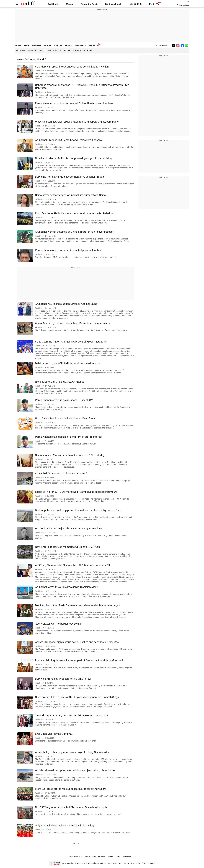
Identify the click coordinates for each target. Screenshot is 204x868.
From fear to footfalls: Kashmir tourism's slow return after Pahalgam (75, 213)
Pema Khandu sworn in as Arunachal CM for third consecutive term (74, 103)
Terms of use (141, 863)
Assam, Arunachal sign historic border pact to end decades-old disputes (77, 642)
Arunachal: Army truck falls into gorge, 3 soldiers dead (67, 587)
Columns (53, 51)
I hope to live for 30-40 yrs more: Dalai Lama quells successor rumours (76, 492)
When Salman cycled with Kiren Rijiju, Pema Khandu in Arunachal (73, 323)
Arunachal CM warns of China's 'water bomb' (61, 474)
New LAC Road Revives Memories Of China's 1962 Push (67, 547)
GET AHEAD (81, 46)
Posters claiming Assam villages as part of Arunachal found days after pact (79, 660)
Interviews (65, 51)
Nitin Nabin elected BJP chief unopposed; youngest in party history (74, 158)
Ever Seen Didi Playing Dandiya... (54, 734)
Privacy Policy (105, 863)
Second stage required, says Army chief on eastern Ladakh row (72, 715)
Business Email (113, 4)
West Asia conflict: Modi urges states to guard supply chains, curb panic (77, 122)
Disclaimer (95, 863)
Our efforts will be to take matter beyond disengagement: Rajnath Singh (77, 697)
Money (70, 4)
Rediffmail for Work (75, 856)
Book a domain (90, 856)
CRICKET (58, 46)
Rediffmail (53, 4)
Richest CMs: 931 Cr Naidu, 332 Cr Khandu (60, 382)
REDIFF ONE (94, 46)
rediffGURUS (135, 4)
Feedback (123, 863)
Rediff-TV (154, 4)
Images (42, 51)
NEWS (26, 46)
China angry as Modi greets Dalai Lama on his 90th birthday (70, 455)
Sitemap (115, 863)
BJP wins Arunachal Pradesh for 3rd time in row (63, 679)
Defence (32, 51)
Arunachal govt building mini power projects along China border (72, 752)
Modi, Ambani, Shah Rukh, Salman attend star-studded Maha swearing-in (78, 605)
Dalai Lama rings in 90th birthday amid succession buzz (68, 363)
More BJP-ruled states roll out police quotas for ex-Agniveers (71, 789)
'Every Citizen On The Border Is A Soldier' (59, 624)
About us (131, 863)
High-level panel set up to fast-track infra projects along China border (75, 771)
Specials (77, 51)
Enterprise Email (89, 4)
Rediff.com (71, 863)
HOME (18, 46)
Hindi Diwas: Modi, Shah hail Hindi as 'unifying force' (65, 418)
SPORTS (69, 46)
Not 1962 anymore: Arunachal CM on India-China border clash (71, 807)
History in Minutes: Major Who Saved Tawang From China (69, 529)
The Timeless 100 (129, 856)
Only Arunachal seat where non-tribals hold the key (65, 826)
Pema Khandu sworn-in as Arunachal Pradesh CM (64, 400)
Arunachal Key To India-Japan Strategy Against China (66, 304)
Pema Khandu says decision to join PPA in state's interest (69, 437)
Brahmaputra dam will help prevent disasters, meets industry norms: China (79, 510)
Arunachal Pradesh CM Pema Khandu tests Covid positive (69, 140)
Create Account (183, 5)
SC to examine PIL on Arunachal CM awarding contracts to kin (71, 342)
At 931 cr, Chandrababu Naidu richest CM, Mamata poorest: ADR (73, 565)
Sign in (187, 2)
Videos (118, 856)
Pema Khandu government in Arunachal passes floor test (68, 250)
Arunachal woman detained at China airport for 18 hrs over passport (75, 232)
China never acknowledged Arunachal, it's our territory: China (70, 195)
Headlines (21, 51)
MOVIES (48, 46)
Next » (76, 844)
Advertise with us (83, 863)
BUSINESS (37, 46)
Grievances (151, 863)
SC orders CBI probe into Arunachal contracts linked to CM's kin (72, 67)
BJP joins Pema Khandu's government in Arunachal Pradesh (70, 177)
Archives (88, 51)
